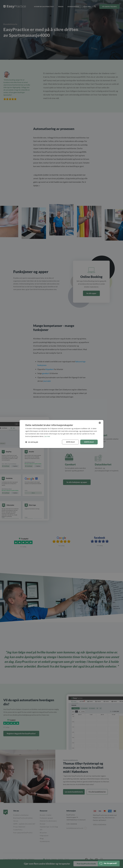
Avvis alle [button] (70, 442)
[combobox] (100, 423)
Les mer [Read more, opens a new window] (47, 436)
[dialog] (61, 434)
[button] (32, 442)
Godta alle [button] (89, 442)
